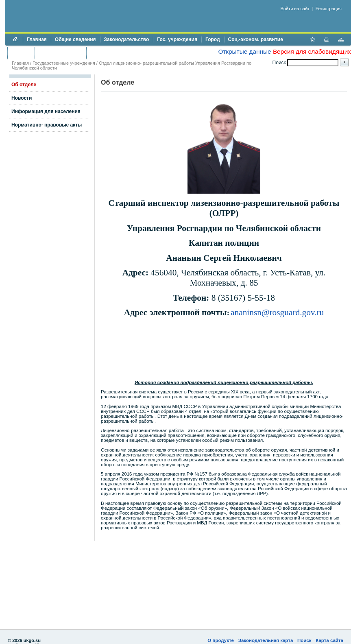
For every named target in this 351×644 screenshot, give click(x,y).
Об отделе (24, 85)
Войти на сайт (295, 9)
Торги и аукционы (60, 52)
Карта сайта (329, 640)
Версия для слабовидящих (312, 51)
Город (213, 39)
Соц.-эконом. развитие (256, 39)
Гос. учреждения (177, 39)
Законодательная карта (266, 640)
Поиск (304, 640)
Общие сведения (75, 39)
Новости (22, 98)
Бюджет (21, 52)
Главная (37, 39)
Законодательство (127, 39)
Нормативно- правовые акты (47, 125)
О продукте (221, 640)
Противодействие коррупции (125, 52)
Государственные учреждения (64, 63)
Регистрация (329, 9)
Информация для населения (46, 111)
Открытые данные (244, 51)
